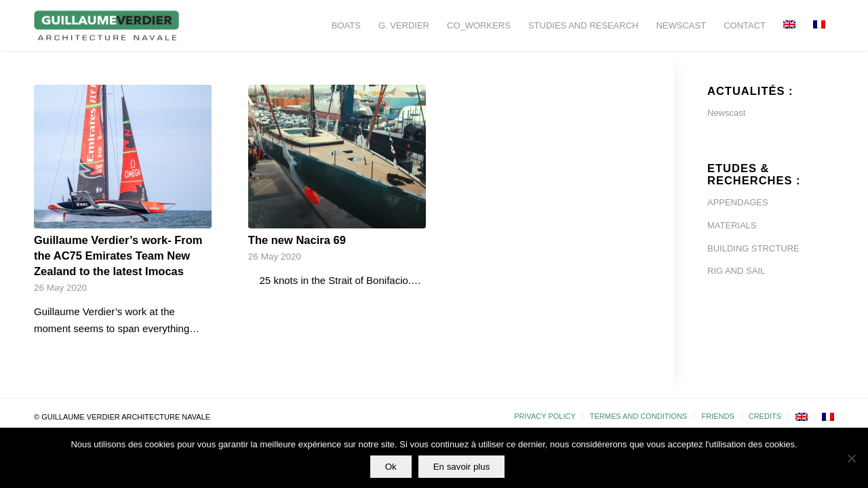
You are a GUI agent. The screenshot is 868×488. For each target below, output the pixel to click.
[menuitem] (346, 25)
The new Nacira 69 (297, 240)
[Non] (851, 458)
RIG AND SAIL (736, 271)
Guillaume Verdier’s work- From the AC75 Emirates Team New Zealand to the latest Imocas (118, 256)
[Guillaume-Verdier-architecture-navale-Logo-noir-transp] (107, 25)
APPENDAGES (738, 202)
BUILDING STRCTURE (753, 248)
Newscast (726, 113)
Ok (391, 467)
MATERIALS (732, 225)
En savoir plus (462, 467)
